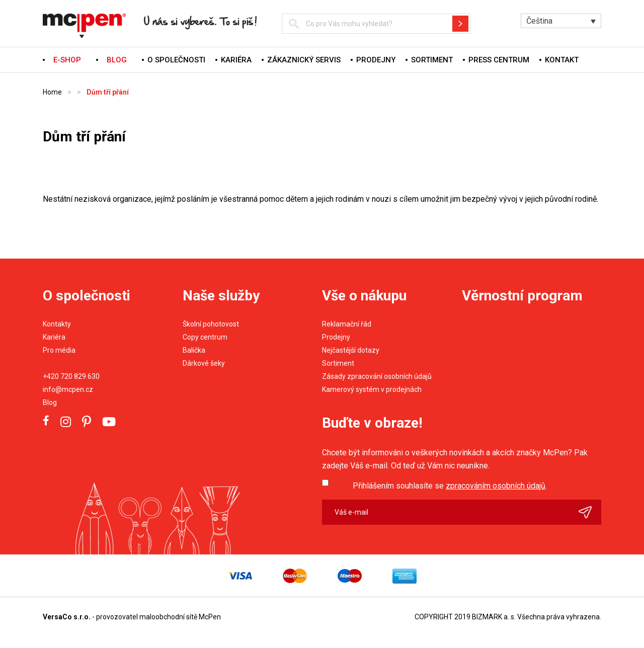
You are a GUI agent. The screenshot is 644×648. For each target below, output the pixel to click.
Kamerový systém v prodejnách (372, 389)
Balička (194, 350)
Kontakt (562, 60)
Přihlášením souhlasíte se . (450, 486)
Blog (50, 402)
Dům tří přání (108, 92)
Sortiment (432, 60)
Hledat (460, 24)
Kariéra (236, 60)
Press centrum (499, 60)
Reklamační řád (347, 324)
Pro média (59, 350)
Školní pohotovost (211, 324)
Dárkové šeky (204, 363)
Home (52, 92)
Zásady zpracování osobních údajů (377, 376)
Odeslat (590, 512)
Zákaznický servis (304, 60)
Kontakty (57, 324)
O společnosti (176, 60)
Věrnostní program (522, 296)
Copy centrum (205, 337)
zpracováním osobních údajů (496, 486)
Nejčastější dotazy (351, 350)
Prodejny (376, 60)
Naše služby (221, 296)
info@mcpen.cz (68, 389)
